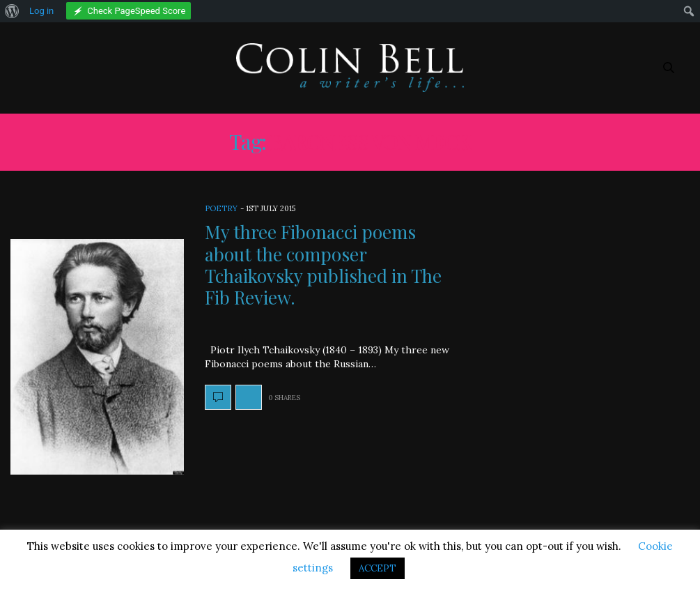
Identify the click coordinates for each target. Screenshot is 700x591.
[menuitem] (12, 11)
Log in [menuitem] (41, 11)
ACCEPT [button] (378, 568)
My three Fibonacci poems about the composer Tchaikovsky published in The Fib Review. (323, 264)
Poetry (221, 208)
